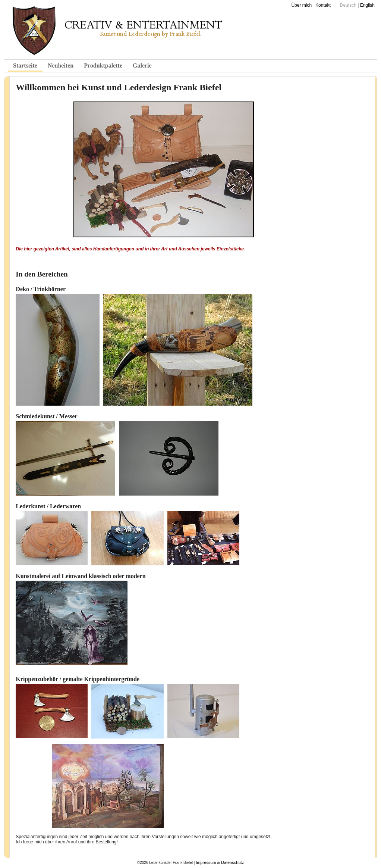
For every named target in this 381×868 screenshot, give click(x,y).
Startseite (25, 65)
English (367, 5)
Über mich (301, 5)
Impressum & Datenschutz (220, 862)
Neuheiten (61, 65)
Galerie (142, 65)
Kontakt (323, 5)
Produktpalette (103, 65)
